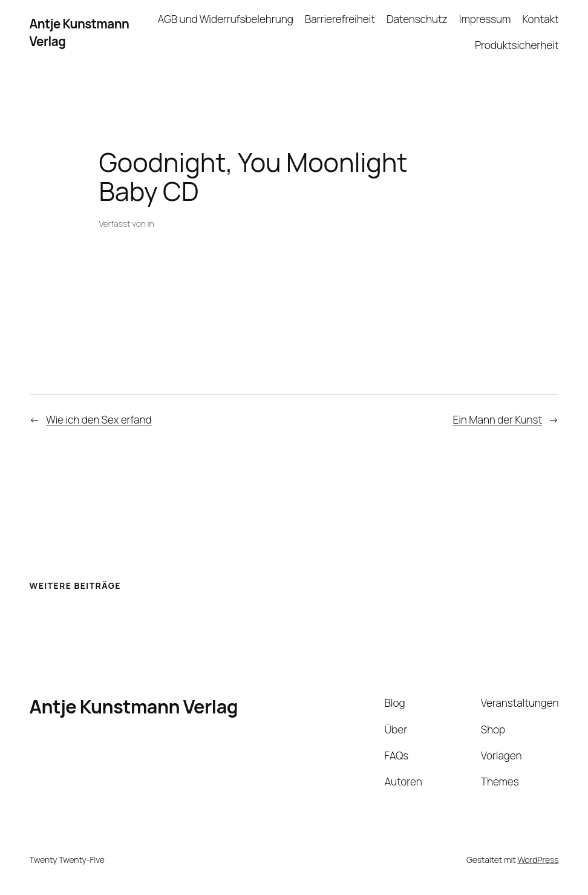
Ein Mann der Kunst (498, 420)
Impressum (485, 19)
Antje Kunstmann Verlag (134, 706)
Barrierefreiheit (340, 19)
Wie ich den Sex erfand (99, 420)
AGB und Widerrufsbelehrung (226, 19)
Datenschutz (417, 19)
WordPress (538, 860)
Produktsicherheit (517, 45)
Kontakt (540, 19)
